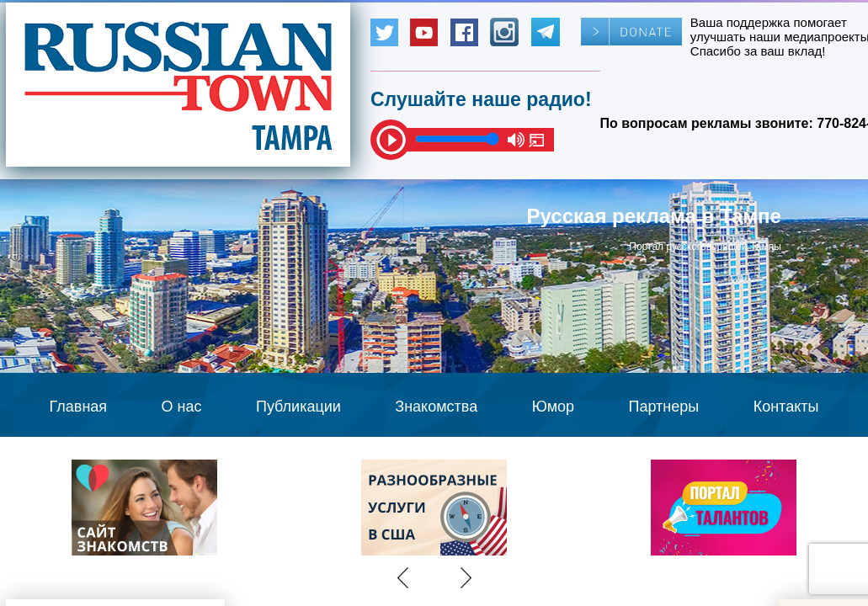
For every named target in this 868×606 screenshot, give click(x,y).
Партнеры (664, 407)
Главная (79, 407)
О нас (182, 407)
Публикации (298, 407)
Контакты (786, 407)
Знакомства (436, 407)
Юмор (553, 407)
